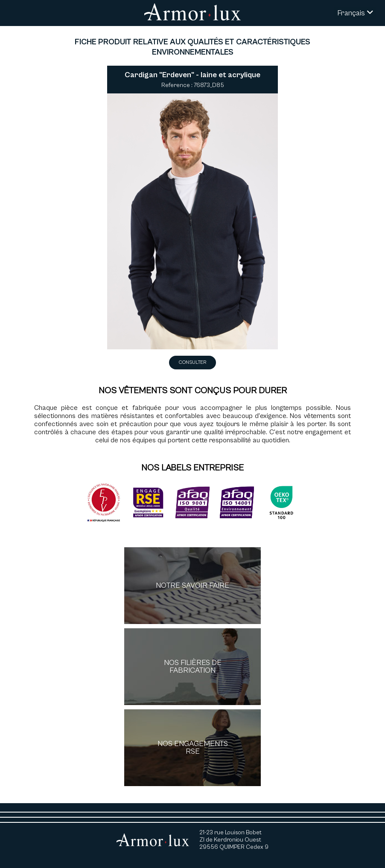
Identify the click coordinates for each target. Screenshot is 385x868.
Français (355, 13)
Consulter (192, 362)
